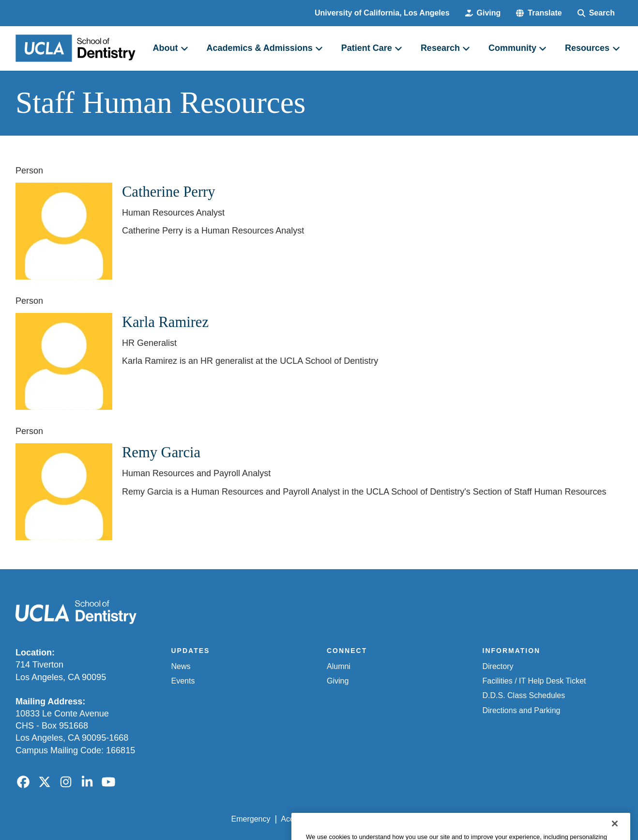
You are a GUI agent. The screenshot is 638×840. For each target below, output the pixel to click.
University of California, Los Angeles (382, 13)
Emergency (251, 819)
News (181, 666)
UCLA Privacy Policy (369, 819)
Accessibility (302, 819)
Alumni (339, 666)
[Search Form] (596, 13)
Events (183, 681)
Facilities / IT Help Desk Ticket (534, 681)
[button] (539, 13)
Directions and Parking (522, 710)
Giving (338, 681)
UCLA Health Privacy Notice (463, 819)
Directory (498, 666)
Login (531, 819)
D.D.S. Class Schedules (524, 695)
